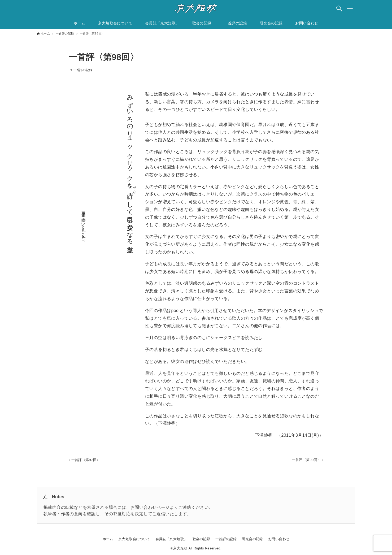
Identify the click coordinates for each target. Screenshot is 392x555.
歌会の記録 (201, 539)
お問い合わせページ (150, 507)
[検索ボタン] (339, 8)
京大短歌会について (134, 539)
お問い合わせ (279, 539)
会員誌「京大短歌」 (171, 539)
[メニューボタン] (350, 8)
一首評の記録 (83, 70)
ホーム (108, 539)
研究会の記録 (252, 539)
